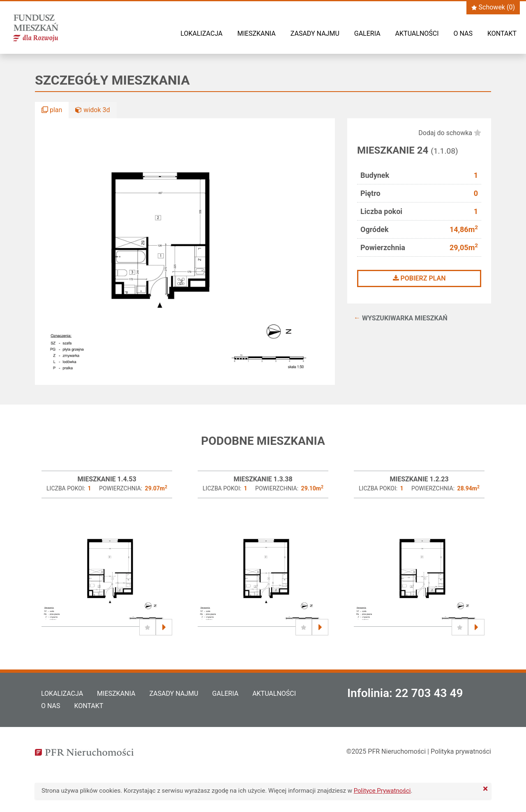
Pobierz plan (419, 278)
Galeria (367, 33)
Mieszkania (256, 33)
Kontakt (502, 33)
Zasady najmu (315, 33)
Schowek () (493, 7)
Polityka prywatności (461, 751)
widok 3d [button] (92, 110)
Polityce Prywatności (382, 791)
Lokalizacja (201, 33)
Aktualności (417, 33)
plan (52, 110)
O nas (463, 33)
